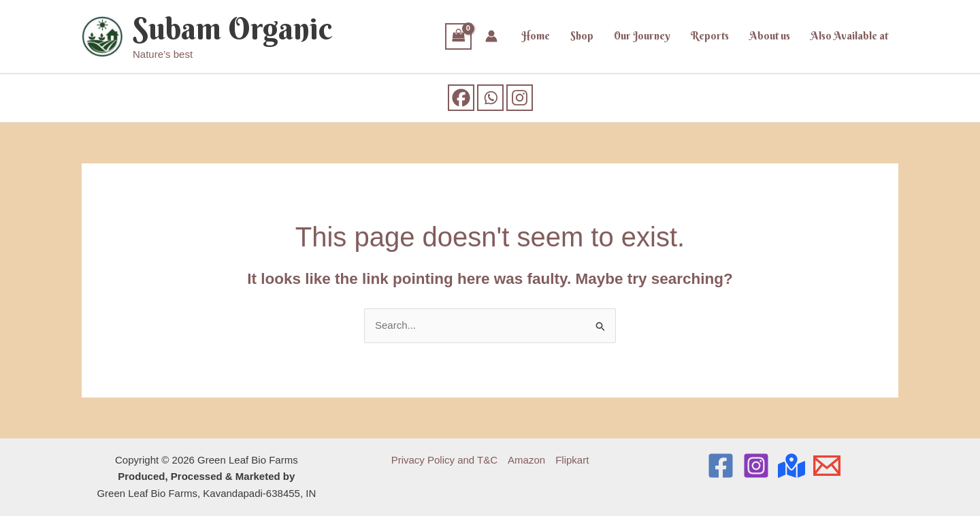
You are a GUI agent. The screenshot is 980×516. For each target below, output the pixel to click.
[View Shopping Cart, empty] (459, 36)
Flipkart (572, 460)
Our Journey (642, 36)
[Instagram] (520, 98)
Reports (710, 36)
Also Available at (849, 36)
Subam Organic (233, 29)
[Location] (791, 466)
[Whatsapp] (490, 98)
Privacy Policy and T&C (444, 460)
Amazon (526, 460)
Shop (582, 36)
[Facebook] (461, 98)
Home (536, 36)
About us (770, 36)
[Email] (827, 466)
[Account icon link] (491, 36)
